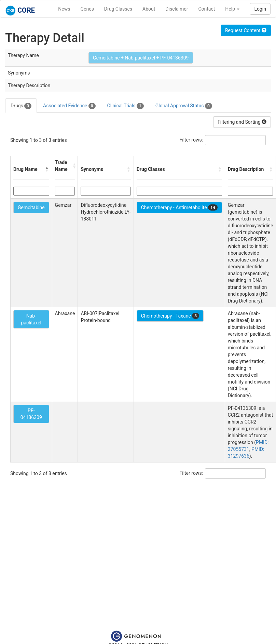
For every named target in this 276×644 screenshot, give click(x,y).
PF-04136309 (31, 414)
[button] (47, 169)
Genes (87, 9)
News (64, 9)
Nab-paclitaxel (31, 319)
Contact (206, 9)
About (149, 9)
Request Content (246, 30)
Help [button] (232, 9)
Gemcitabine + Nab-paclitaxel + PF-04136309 (141, 58)
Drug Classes (118, 9)
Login (260, 9)
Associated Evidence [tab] (69, 106)
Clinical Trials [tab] (126, 106)
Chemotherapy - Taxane (170, 316)
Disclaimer (177, 9)
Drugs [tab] (21, 106)
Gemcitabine (31, 207)
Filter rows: (191, 140)
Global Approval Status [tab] (184, 106)
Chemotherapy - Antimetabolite (179, 207)
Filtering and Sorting (242, 122)
